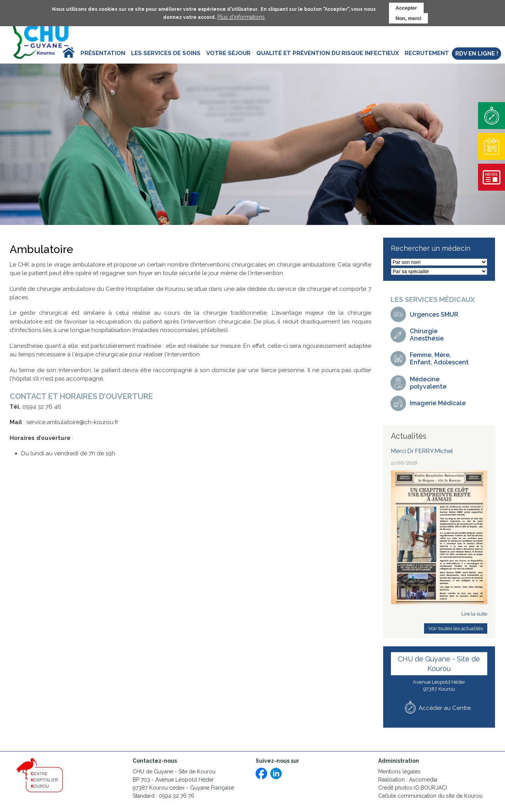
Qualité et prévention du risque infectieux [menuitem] (328, 53)
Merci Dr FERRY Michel (422, 451)
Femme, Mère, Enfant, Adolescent (439, 359)
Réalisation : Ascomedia (408, 780)
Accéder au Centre (445, 708)
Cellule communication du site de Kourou (431, 796)
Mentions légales (399, 772)
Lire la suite (474, 614)
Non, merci (408, 18)
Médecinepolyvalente (428, 383)
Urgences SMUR (434, 315)
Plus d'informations (241, 16)
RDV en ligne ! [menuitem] (477, 54)
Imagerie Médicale (438, 403)
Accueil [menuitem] (62, 53)
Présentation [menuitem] (103, 53)
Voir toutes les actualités (456, 628)
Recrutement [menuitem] (427, 53)
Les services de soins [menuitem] (166, 53)
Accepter (406, 7)
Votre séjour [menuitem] (228, 53)
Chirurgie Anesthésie (427, 335)
